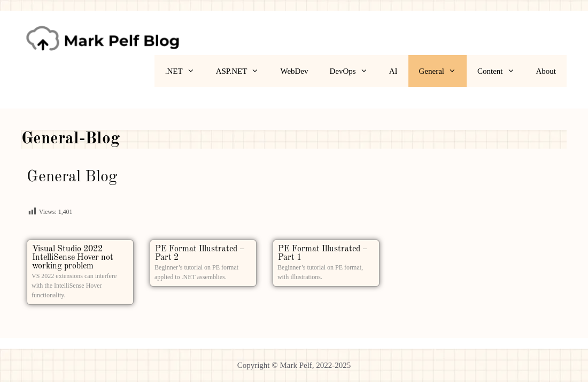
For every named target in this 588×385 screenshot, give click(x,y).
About (546, 71)
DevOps (354, 71)
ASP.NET (243, 71)
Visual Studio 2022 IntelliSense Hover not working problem (73, 258)
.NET (185, 71)
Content (501, 71)
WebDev (294, 71)
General (443, 71)
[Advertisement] (476, 240)
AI (393, 71)
